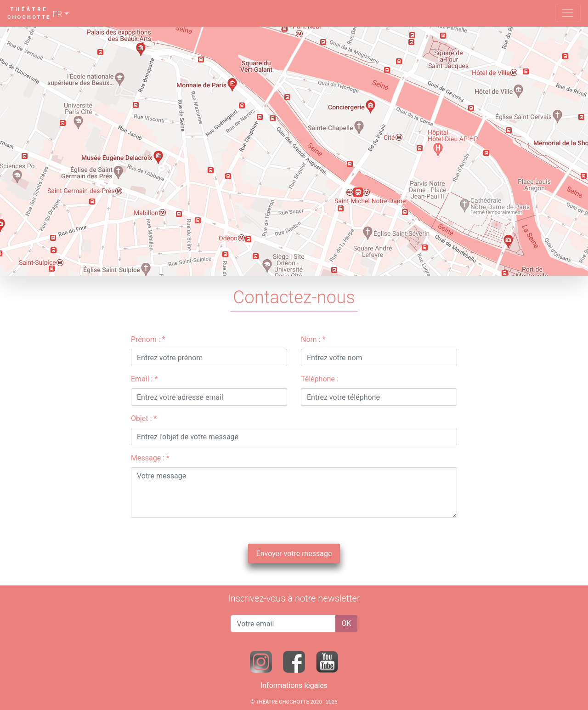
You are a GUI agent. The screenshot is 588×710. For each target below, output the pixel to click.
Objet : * (144, 418)
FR (58, 14)
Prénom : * (148, 339)
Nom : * (313, 339)
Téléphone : (320, 379)
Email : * (144, 379)
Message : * (150, 458)
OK (346, 623)
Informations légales (294, 685)
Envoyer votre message (294, 554)
